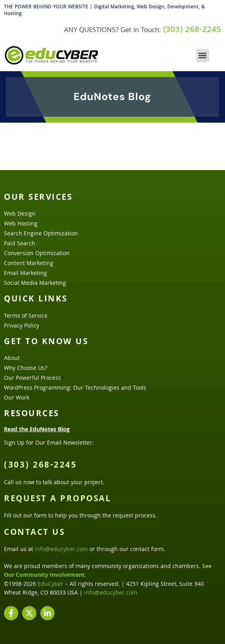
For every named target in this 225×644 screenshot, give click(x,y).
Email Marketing (26, 274)
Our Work (17, 398)
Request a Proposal (58, 500)
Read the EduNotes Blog (37, 430)
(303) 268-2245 (192, 30)
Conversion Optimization (37, 254)
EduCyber (50, 585)
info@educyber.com (61, 550)
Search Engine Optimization (41, 234)
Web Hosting (21, 224)
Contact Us (34, 533)
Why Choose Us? (26, 369)
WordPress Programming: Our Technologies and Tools (75, 388)
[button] (203, 56)
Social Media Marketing (35, 284)
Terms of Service (26, 316)
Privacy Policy (22, 326)
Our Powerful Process (32, 379)
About (12, 359)
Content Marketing (29, 264)
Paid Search (20, 244)
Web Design (20, 214)
